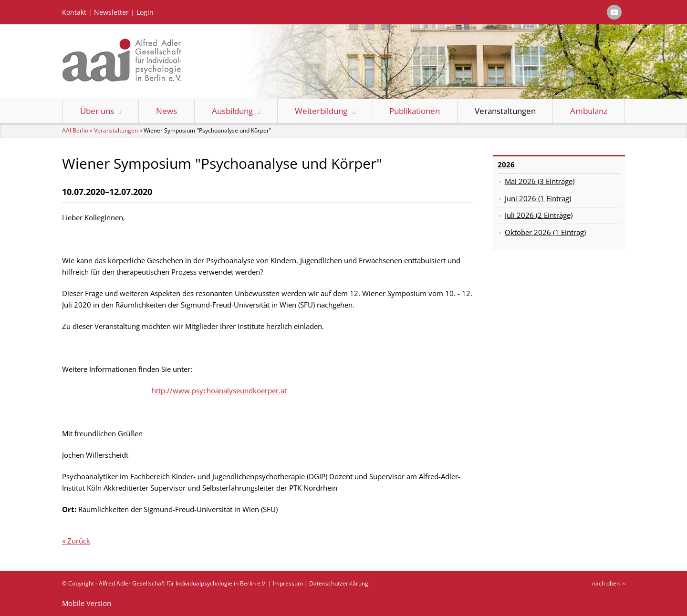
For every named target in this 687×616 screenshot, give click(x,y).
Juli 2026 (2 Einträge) (539, 215)
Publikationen (415, 111)
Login (145, 12)
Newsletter (111, 12)
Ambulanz (589, 111)
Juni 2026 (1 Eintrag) (538, 198)
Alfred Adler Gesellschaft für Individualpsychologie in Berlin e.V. (183, 583)
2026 (506, 164)
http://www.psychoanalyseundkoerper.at (219, 390)
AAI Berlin (75, 130)
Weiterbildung (321, 111)
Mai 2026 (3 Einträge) (540, 181)
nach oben (606, 583)
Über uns (97, 111)
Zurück (79, 541)
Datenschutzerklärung (339, 583)
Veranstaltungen (505, 111)
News (167, 111)
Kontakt (74, 12)
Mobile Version (87, 603)
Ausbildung (232, 111)
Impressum (288, 583)
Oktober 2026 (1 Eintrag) (545, 232)
